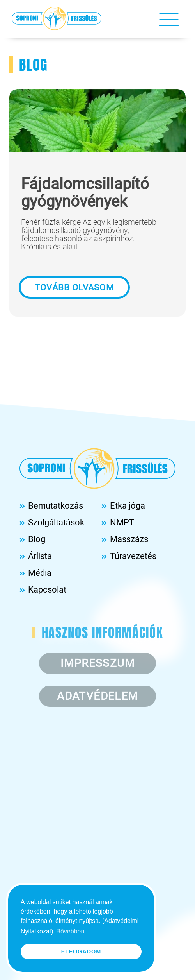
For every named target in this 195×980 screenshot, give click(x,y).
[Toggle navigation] (169, 19)
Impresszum (97, 663)
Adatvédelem (97, 696)
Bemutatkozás (56, 506)
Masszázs (129, 539)
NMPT (122, 522)
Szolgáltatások (56, 522)
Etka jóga (128, 506)
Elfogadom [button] (81, 951)
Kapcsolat (47, 590)
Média (40, 573)
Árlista (40, 556)
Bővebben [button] (70, 931)
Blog (37, 539)
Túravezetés (133, 556)
